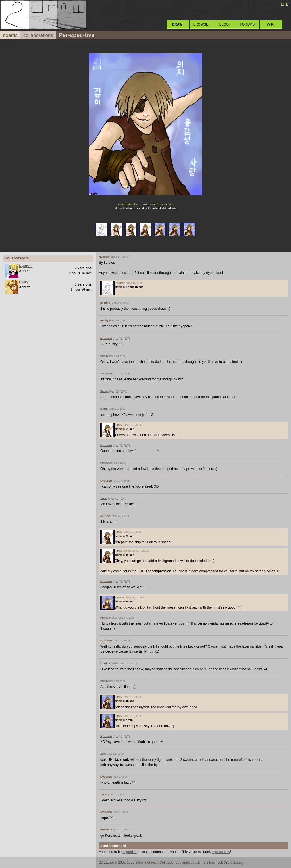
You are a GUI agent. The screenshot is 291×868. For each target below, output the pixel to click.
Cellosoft (166, 863)
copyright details (188, 863)
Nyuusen (26, 266)
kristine (105, 303)
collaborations (38, 35)
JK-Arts (105, 516)
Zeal (103, 754)
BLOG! (225, 24)
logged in (130, 852)
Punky (24, 282)
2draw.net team (147, 863)
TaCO (104, 498)
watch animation (128, 204)
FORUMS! (248, 24)
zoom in (155, 204)
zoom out (167, 204)
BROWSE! (201, 24)
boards (10, 35)
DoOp (104, 409)
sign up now (221, 852)
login (285, 4)
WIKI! (271, 24)
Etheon (105, 830)
